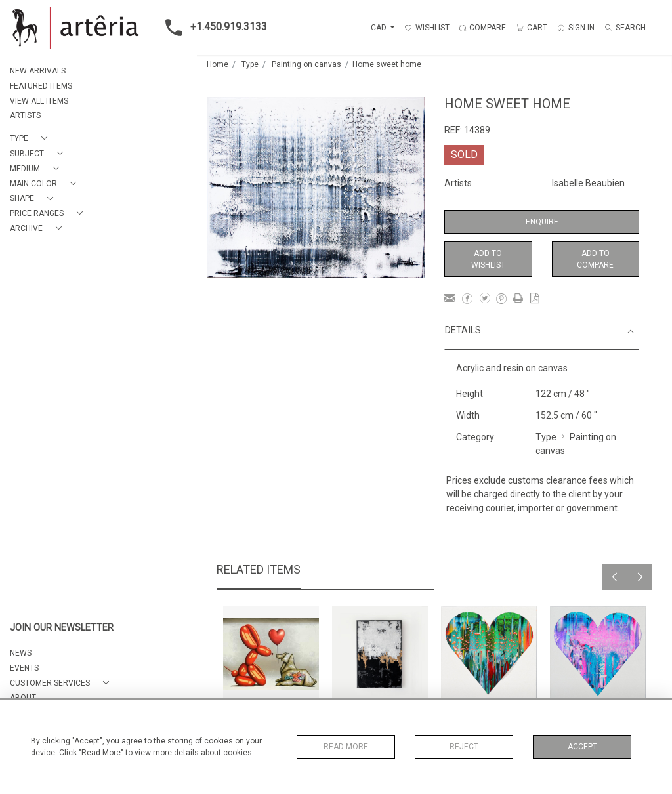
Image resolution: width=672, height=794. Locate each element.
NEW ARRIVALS (38, 71)
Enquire (542, 222)
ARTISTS (25, 115)
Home (218, 64)
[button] (31, 139)
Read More (346, 747)
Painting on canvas (306, 64)
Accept (582, 747)
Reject (464, 747)
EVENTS (24, 668)
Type (250, 64)
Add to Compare (595, 259)
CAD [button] (380, 28)
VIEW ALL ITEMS (39, 101)
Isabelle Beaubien (588, 183)
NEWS (21, 653)
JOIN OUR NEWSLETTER (62, 628)
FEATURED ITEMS (41, 86)
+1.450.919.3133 (212, 28)
